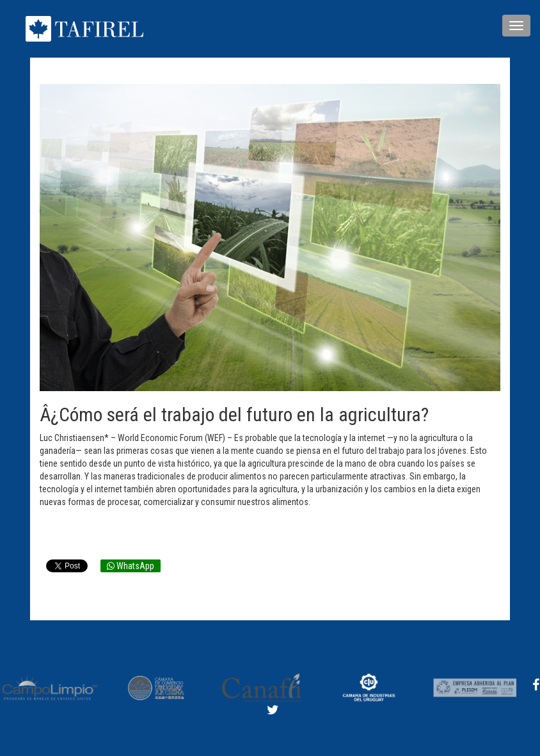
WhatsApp (131, 566)
